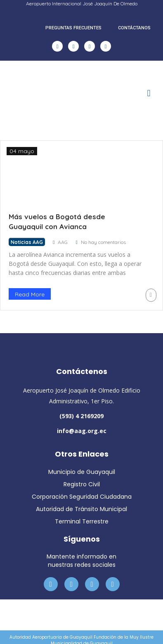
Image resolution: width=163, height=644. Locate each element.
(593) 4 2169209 (81, 416)
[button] (149, 94)
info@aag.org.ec (82, 431)
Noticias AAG (27, 242)
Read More (30, 294)
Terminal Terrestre (82, 521)
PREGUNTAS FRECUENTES (73, 28)
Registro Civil (82, 484)
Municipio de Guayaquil (82, 472)
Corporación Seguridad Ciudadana (82, 497)
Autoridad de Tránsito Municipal (81, 509)
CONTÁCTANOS (134, 28)
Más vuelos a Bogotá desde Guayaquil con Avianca (57, 221)
